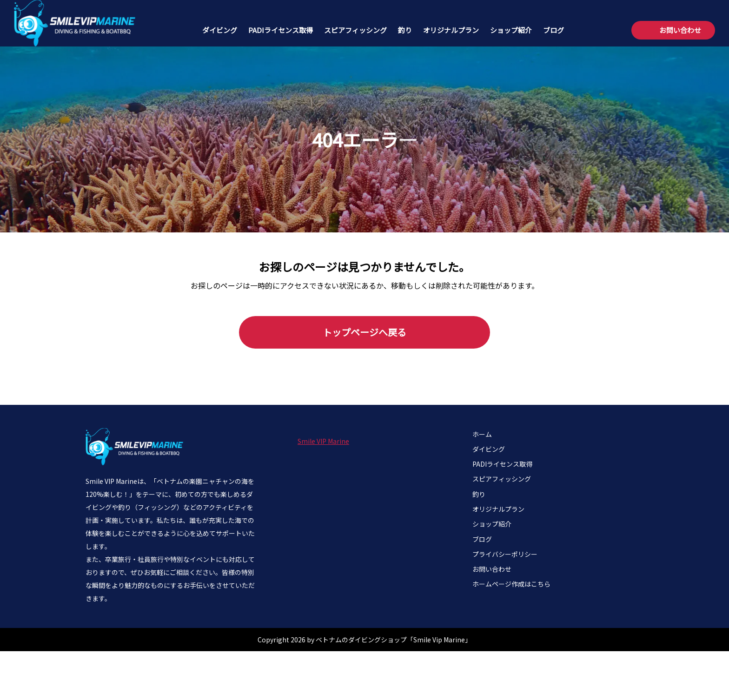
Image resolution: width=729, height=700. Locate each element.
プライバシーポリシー (505, 554)
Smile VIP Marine (323, 441)
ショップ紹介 (511, 30)
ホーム (482, 434)
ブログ (553, 30)
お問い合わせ (680, 30)
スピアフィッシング (355, 30)
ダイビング (220, 30)
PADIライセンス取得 (281, 30)
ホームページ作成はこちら (511, 584)
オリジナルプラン (451, 30)
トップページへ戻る (364, 332)
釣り (405, 30)
